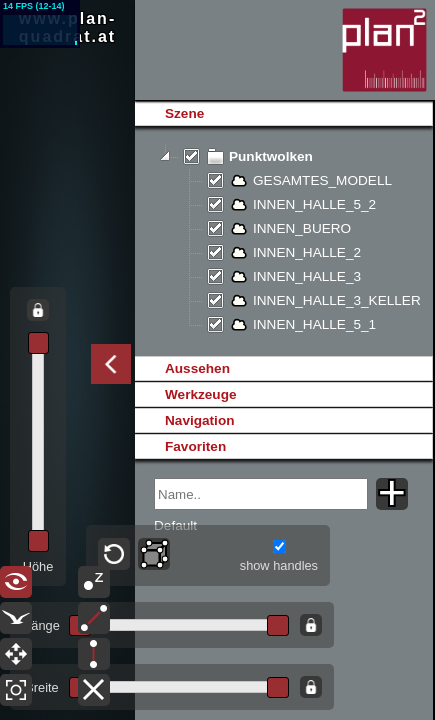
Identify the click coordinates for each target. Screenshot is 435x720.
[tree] (283, 241)
